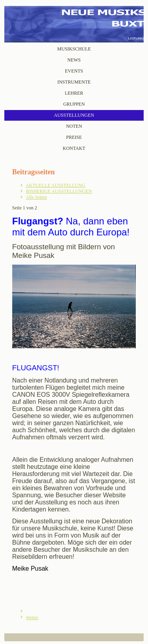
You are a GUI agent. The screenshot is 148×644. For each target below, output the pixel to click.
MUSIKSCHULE (74, 49)
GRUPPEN (74, 104)
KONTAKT (74, 148)
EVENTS (74, 71)
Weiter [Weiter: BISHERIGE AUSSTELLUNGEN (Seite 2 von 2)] (32, 618)
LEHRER (74, 93)
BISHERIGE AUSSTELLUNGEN (59, 191)
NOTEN (74, 126)
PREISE (74, 137)
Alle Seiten (36, 197)
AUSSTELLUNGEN (74, 115)
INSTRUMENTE (74, 82)
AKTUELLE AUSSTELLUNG (55, 185)
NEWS (74, 60)
